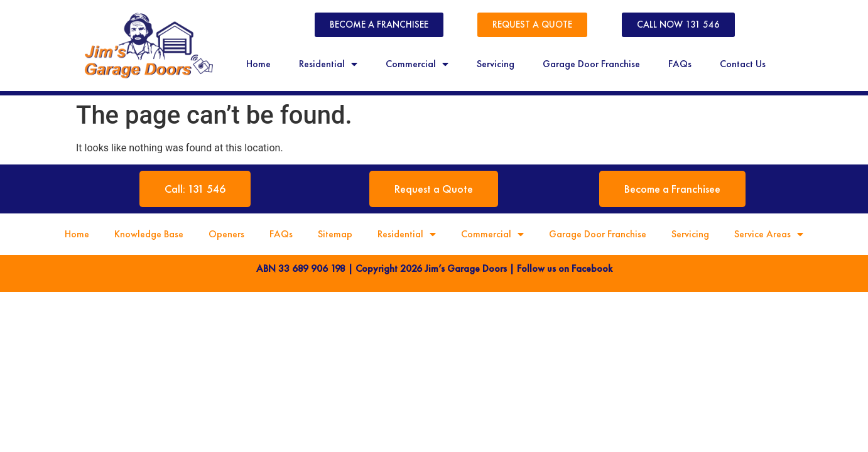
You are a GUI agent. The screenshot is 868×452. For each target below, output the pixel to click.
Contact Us (743, 64)
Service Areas (769, 234)
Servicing (496, 64)
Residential (328, 64)
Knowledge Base (149, 234)
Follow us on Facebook (565, 268)
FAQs (680, 64)
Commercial (417, 64)
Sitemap (335, 234)
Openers (226, 234)
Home (258, 64)
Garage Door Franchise (591, 64)
